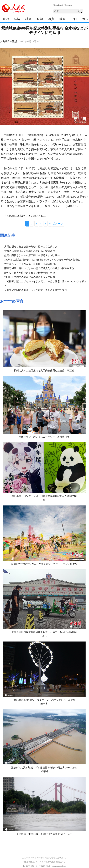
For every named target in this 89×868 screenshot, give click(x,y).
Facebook (58, 5)
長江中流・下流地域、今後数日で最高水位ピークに (44, 834)
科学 (40, 19)
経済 (17, 19)
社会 (28, 19)
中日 (74, 19)
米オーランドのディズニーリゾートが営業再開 (44, 437)
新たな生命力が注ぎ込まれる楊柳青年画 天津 (30, 273)
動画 (62, 19)
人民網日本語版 (8, 42)
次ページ (58, 224)
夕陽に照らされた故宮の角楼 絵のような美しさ (31, 247)
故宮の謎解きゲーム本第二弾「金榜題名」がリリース (33, 255)
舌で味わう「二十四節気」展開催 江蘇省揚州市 (31, 264)
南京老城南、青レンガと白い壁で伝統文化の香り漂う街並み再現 (39, 268)
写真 (51, 19)
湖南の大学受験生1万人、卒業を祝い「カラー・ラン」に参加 (44, 564)
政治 (6, 19)
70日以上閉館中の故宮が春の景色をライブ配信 (30, 277)
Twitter (68, 5)
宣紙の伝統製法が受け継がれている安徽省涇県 (30, 251)
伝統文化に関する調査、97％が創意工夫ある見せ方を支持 (36, 290)
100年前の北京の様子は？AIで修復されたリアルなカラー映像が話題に (42, 260)
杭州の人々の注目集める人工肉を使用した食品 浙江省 (44, 371)
